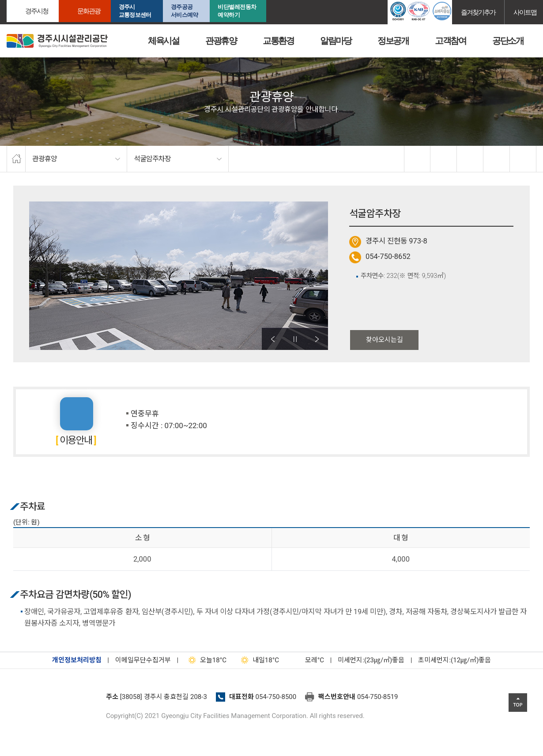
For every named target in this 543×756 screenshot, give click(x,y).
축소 (497, 159)
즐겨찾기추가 (478, 12)
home (16, 159)
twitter (444, 159)
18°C (206, 660)
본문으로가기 (20, 0)
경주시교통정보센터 (135, 11)
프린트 (523, 159)
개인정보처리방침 (77, 660)
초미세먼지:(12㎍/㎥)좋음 (454, 660)
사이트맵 (525, 12)
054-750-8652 (388, 256)
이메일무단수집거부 (143, 660)
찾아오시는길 (385, 340)
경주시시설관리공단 (57, 41)
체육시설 (163, 41)
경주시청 (37, 11)
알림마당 (336, 41)
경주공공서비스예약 (184, 11)
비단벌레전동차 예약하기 (237, 11)
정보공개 (393, 41)
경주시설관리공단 (53, 699)
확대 (470, 159)
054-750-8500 (276, 697)
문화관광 (89, 11)
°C (307, 660)
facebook (418, 159)
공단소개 (508, 41)
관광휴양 (221, 41)
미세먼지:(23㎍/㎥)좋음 (371, 660)
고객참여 (450, 41)
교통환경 (278, 41)
